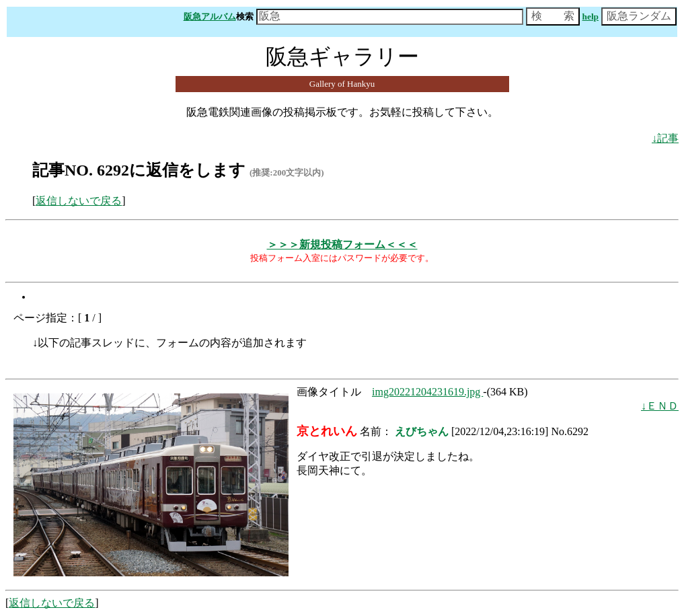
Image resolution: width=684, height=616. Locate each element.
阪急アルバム (210, 16)
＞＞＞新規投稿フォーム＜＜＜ (342, 244)
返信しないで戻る (79, 201)
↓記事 (665, 138)
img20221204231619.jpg (427, 392)
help (591, 16)
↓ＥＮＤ (660, 406)
